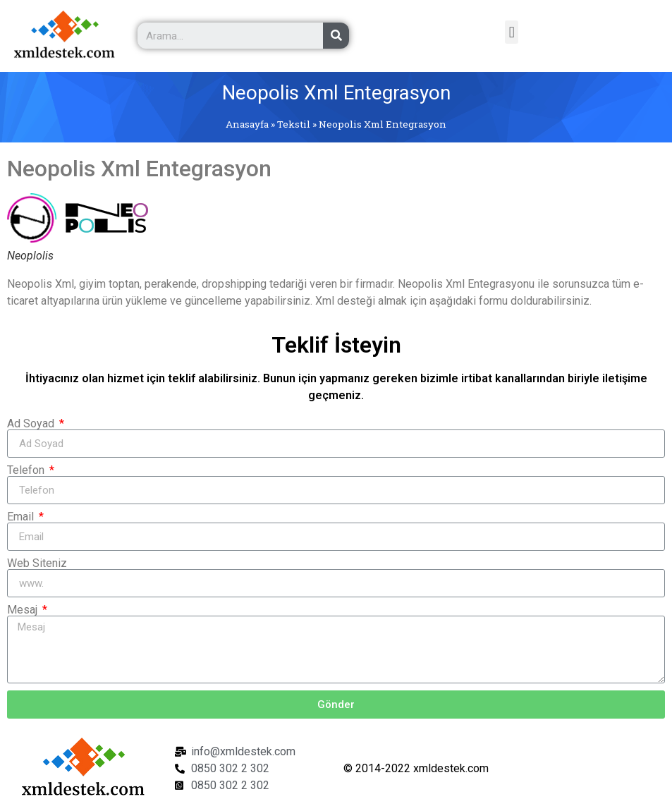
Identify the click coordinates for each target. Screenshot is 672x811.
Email (22, 517)
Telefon (27, 470)
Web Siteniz (37, 563)
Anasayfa (247, 124)
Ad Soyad (32, 424)
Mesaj (24, 610)
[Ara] (336, 36)
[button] (512, 32)
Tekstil (294, 124)
